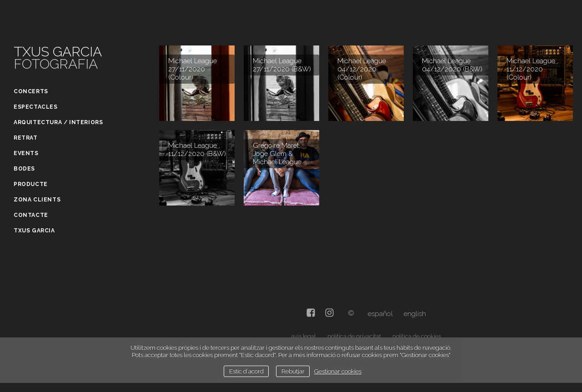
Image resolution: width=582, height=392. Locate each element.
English (415, 314)
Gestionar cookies (338, 371)
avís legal (303, 336)
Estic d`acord (246, 371)
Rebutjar (293, 371)
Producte (31, 184)
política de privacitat (354, 336)
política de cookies (417, 336)
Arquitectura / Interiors (58, 122)
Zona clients (37, 200)
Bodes (24, 169)
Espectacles (36, 107)
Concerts (31, 91)
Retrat (26, 138)
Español (380, 314)
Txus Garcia (34, 231)
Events (26, 153)
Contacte (31, 215)
